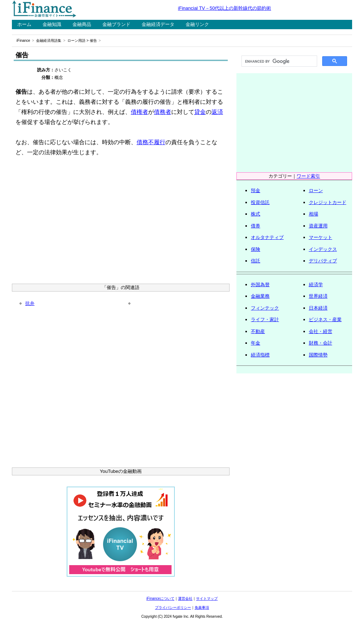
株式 (256, 214)
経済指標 (260, 355)
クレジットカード (328, 202)
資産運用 (318, 226)
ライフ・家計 (265, 320)
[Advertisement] (121, 222)
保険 (256, 249)
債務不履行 (151, 142)
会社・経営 (321, 331)
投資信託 (260, 202)
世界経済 (318, 296)
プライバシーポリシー (173, 607)
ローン (316, 190)
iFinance (23, 41)
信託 (256, 261)
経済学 (316, 285)
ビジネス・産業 (325, 320)
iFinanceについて (160, 598)
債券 (256, 226)
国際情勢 (318, 355)
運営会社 (185, 598)
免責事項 (202, 607)
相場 (314, 214)
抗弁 (30, 303)
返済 (217, 112)
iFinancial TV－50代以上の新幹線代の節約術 (225, 8)
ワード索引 (308, 176)
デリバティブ (323, 261)
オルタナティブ (267, 237)
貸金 (200, 112)
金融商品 (82, 24)
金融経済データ (158, 24)
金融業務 (260, 296)
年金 (256, 343)
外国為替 (260, 285)
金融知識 (52, 24)
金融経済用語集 (49, 41)
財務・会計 (321, 343)
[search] (279, 61)
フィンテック (265, 308)
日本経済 (318, 308)
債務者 (163, 112)
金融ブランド (116, 24)
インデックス (323, 249)
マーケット (321, 237)
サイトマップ (207, 598)
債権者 (139, 112)
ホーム (24, 24)
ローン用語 (76, 41)
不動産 (258, 331)
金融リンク (197, 24)
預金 (256, 190)
